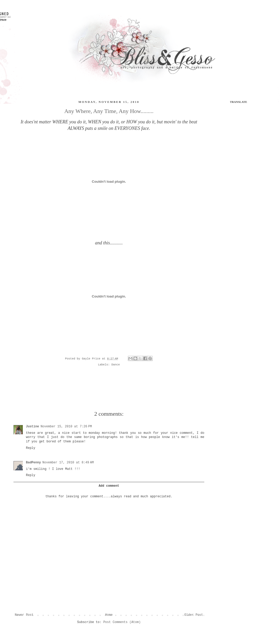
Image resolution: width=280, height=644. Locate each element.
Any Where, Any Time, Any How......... (109, 111)
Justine (32, 427)
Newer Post (24, 615)
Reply (31, 448)
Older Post (194, 615)
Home (109, 615)
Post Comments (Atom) (122, 622)
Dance (116, 365)
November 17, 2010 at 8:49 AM (68, 463)
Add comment (109, 486)
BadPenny (33, 463)
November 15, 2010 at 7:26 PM (66, 427)
